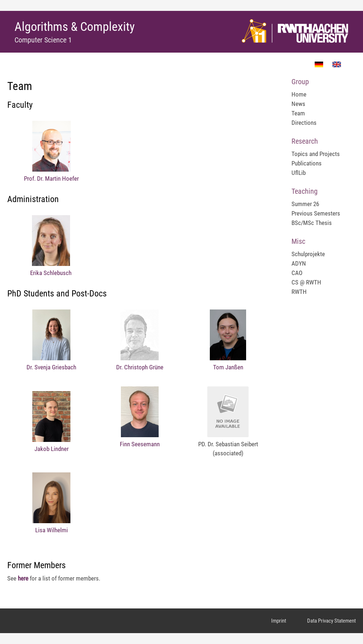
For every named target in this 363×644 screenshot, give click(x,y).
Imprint (279, 621)
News (298, 104)
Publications (307, 163)
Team (298, 113)
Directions (304, 123)
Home (299, 94)
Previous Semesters (316, 213)
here (23, 578)
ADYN (299, 263)
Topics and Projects (316, 154)
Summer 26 (305, 204)
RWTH (299, 292)
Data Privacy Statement (331, 621)
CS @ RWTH (306, 282)
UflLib (299, 173)
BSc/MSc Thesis (312, 223)
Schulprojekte (308, 254)
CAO (297, 273)
